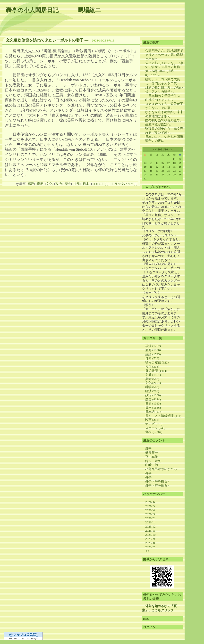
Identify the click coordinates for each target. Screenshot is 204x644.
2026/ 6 (150, 502)
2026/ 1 (150, 522)
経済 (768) (152, 391)
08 (174, 163)
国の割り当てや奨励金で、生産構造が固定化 (164, 122)
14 (169, 167)
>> (171, 149)
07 (169, 163)
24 (145, 175)
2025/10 (150, 535)
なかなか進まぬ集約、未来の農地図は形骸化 (164, 114)
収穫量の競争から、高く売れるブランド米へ (164, 131)
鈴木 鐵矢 (153, 461)
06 (163, 163)
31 (145, 178)
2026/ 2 (150, 518)
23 (180, 171)
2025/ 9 (150, 539)
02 (180, 159)
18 (151, 171)
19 (157, 171)
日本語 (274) (154, 412)
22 (174, 171)
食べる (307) (154, 432)
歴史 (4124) (153, 399)
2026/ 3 (150, 514)
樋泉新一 (152, 453)
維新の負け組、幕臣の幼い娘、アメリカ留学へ (164, 90)
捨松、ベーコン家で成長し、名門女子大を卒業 (163, 81)
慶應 (40, 184)
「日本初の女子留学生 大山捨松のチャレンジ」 (163, 98)
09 (180, 163)
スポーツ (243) (155, 428)
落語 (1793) (153, 354)
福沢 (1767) (153, 346)
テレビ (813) (154, 424)
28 (169, 175)
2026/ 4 (150, 510)
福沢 (31, 184)
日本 (86, 184)
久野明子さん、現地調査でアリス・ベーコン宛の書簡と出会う (164, 55)
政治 (59, 184)
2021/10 (163, 149)
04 (151, 163)
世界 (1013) (153, 403)
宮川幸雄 (152, 457)
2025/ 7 (150, 547)
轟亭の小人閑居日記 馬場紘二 (53, 10)
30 (180, 175)
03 (145, 163)
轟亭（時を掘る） (158, 481)
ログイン (149, 627)
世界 (77, 184)
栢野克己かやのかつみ (161, 469)
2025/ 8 (150, 543)
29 (174, 175)
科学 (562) (152, 387)
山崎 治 (152, 465)
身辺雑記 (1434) (156, 371)
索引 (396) (152, 367)
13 (163, 167)
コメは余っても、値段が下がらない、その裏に (164, 106)
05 (157, 163)
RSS (146, 619)
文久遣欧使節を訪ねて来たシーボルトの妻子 (45, 40)
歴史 (68, 184)
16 (180, 167)
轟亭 (148, 449)
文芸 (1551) (153, 375)
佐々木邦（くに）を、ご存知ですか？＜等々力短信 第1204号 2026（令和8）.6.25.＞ (164, 69)
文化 (49, 184)
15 (174, 167)
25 (151, 175)
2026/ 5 (150, 506)
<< (155, 149)
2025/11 (150, 531)
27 (163, 175)
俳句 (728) (152, 358)
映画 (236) (152, 420)
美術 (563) (152, 379)
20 (163, 171)
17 (145, 171)
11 (151, 167)
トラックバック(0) (124, 184)
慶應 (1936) (153, 350)
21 (169, 171)
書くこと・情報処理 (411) (163, 416)
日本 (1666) (153, 408)
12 (157, 167)
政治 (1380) (153, 395)
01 (174, 159)
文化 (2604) (153, 383)
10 (145, 167)
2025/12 (150, 526)
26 (157, 175)
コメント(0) (100, 184)
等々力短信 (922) (157, 362)
